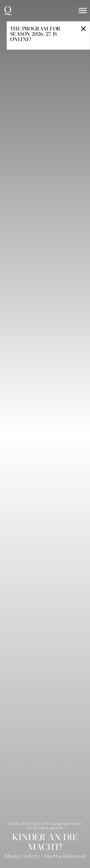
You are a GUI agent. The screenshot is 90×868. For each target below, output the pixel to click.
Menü (83, 11)
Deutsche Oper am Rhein (8, 11)
